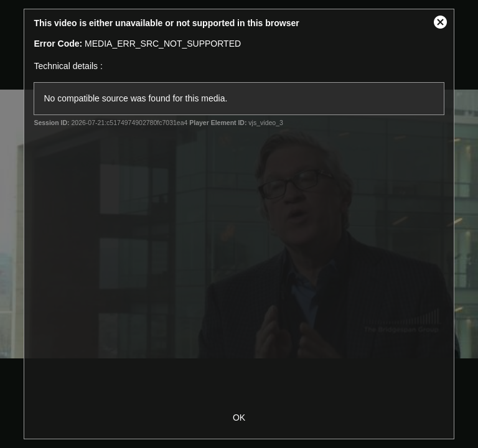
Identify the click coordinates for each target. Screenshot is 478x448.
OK (239, 418)
